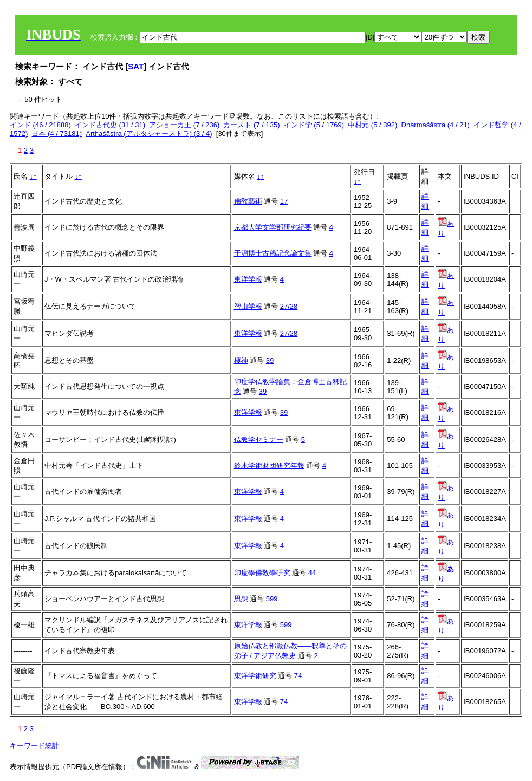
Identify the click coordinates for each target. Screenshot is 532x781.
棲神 (241, 360)
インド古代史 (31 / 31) (110, 125)
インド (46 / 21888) (40, 125)
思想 (241, 599)
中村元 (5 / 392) (372, 125)
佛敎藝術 (248, 201)
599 (272, 599)
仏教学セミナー (259, 440)
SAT (136, 66)
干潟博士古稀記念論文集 (273, 253)
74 (298, 676)
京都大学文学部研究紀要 (273, 227)
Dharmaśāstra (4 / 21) (436, 125)
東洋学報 (248, 279)
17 (284, 201)
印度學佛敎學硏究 (262, 573)
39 (270, 360)
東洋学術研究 (255, 676)
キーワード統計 (34, 746)
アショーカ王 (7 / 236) (184, 125)
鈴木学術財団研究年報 (269, 466)
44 (312, 573)
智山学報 (248, 306)
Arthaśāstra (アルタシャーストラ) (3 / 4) (149, 134)
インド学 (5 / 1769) (314, 125)
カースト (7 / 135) (251, 125)
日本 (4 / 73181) (57, 134)
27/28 (289, 306)
